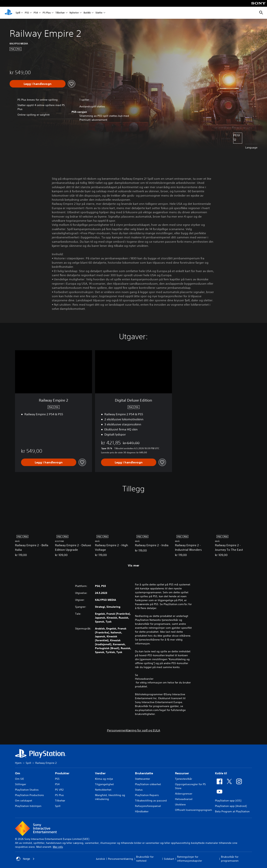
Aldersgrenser (184, 794)
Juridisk (100, 859)
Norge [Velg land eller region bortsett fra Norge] (25, 859)
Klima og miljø (104, 779)
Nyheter (74, 13)
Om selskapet (24, 801)
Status (139, 790)
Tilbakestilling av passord (151, 801)
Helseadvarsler (144, 679)
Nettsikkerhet (103, 790)
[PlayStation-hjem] (8, 13)
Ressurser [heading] (182, 773)
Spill (18, 13)
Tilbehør (60, 13)
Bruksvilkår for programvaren (230, 859)
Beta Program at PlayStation (232, 811)
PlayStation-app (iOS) (228, 801)
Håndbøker (142, 811)
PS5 (27, 13)
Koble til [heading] (221, 773)
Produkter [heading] (62, 773)
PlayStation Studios (27, 790)
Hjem (18, 763)
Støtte (99, 13)
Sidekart (169, 859)
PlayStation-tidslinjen (28, 806)
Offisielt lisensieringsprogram (193, 810)
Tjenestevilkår (184, 779)
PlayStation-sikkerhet (148, 784)
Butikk (87, 13)
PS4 (36, 13)
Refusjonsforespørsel (148, 806)
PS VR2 (59, 790)
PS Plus (47, 13)
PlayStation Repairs (147, 795)
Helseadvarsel (184, 799)
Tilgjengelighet (104, 784)
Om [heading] (18, 773)
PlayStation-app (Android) (231, 806)
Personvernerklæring (121, 859)
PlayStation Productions (29, 795)
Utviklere (180, 804)
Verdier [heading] (100, 773)
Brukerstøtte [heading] (144, 773)
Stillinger (21, 784)
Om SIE (20, 779)
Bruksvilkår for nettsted (145, 859)
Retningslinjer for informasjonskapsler (190, 859)
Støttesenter (143, 779)
